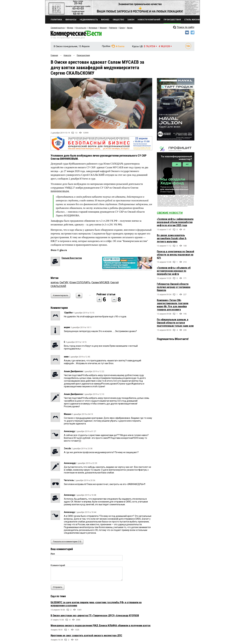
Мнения (103, 28)
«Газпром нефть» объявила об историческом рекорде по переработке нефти (174, 271)
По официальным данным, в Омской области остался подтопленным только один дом (175, 323)
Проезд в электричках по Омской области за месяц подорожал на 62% (175, 255)
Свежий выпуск (58, 28)
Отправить (58, 587)
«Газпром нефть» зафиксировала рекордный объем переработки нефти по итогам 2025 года (175, 222)
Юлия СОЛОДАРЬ (80, 282)
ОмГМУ (64, 282)
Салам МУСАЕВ (100, 282)
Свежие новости (170, 213)
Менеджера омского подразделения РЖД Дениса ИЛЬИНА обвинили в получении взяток (101, 626)
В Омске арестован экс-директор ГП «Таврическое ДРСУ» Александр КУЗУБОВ (95, 616)
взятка (55, 282)
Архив (130, 28)
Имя (53, 554)
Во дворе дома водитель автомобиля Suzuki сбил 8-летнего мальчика (172, 238)
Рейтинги (113, 28)
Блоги (122, 28)
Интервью (93, 28)
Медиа (70, 28)
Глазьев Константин (72, 258)
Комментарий (58, 565)
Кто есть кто (81, 28)
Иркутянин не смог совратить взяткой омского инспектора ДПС (86, 635)
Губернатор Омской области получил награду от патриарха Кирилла (174, 287)
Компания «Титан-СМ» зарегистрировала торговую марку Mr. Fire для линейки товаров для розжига (173, 305)
